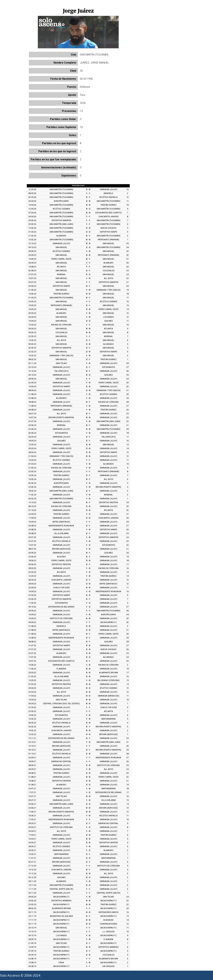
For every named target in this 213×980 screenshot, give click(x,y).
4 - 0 (88, 618)
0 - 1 (88, 236)
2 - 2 (88, 232)
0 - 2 (88, 209)
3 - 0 (88, 445)
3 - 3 (88, 734)
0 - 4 (88, 684)
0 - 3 (88, 696)
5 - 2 (88, 274)
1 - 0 (88, 251)
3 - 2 (88, 595)
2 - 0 (88, 189)
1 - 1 (88, 193)
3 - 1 (88, 557)
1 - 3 (88, 591)
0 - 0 (88, 205)
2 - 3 (88, 955)
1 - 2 (88, 483)
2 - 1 (88, 197)
